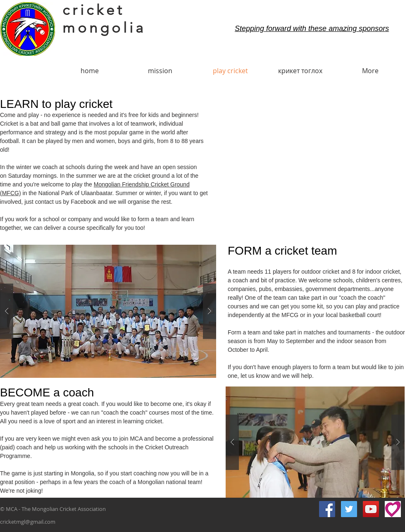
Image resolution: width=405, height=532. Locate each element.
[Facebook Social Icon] (327, 509)
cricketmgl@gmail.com (28, 522)
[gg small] (393, 509)
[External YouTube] (310, 166)
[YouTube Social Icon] (371, 509)
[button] (108, 311)
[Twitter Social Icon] (349, 509)
